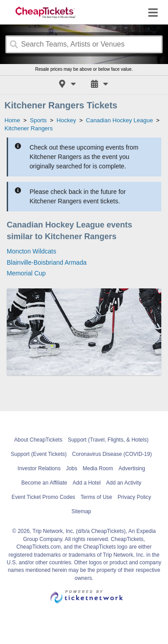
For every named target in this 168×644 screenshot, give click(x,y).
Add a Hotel (87, 483)
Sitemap (81, 511)
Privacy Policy (135, 497)
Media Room (98, 468)
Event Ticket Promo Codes (43, 497)
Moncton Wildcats (31, 251)
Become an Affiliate (45, 483)
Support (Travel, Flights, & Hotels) (108, 440)
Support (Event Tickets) (39, 454)
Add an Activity (124, 483)
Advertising (132, 468)
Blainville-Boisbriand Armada (47, 262)
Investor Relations (39, 468)
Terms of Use (97, 497)
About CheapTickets (39, 440)
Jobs (71, 468)
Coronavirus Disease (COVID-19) (112, 454)
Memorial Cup (26, 273)
